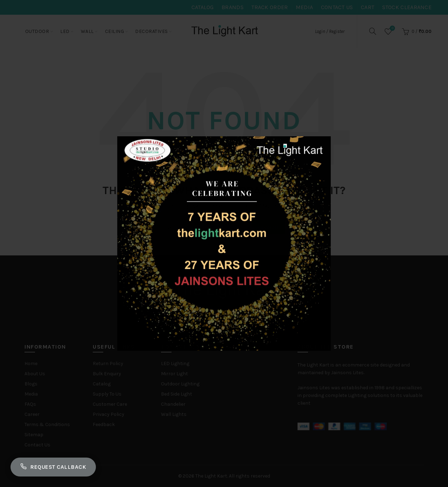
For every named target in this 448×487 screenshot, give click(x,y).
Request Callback (53, 467)
